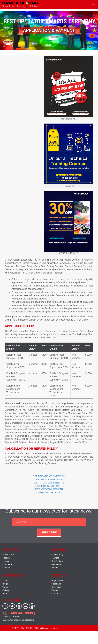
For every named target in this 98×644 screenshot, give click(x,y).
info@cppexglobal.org (24, 620)
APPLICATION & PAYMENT (49, 489)
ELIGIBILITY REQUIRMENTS (49, 486)
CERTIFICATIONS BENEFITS (49, 483)
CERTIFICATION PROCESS (49, 479)
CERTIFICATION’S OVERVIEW (49, 476)
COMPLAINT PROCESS (49, 492)
